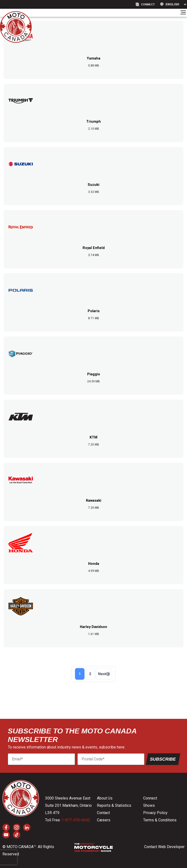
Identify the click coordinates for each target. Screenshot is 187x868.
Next (104, 674)
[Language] (176, 4)
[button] (183, 13)
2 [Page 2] (90, 674)
